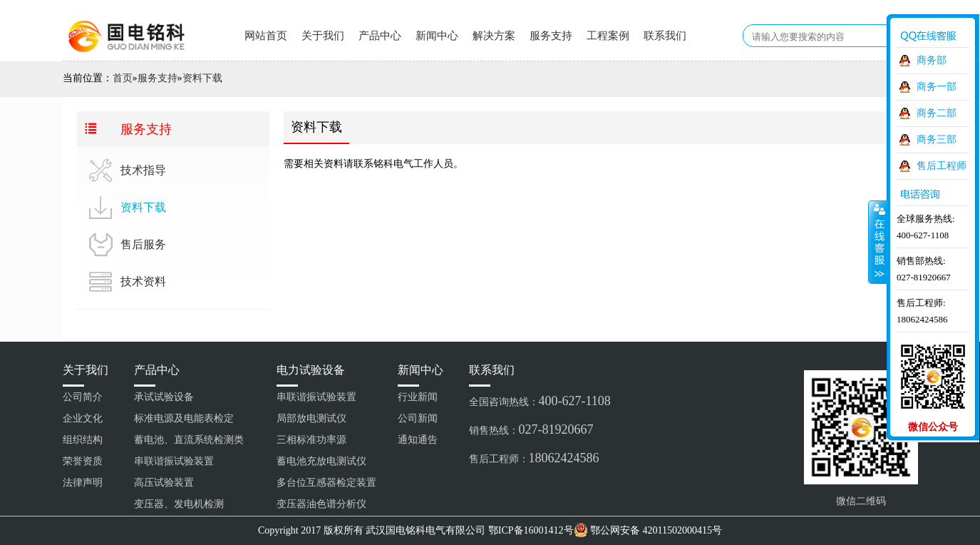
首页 (123, 78)
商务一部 (937, 87)
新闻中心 (437, 36)
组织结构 (83, 440)
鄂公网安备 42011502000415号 (656, 530)
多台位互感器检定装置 (326, 483)
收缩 (878, 242)
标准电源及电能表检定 (184, 418)
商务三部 (937, 139)
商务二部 (937, 113)
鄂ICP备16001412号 (531, 530)
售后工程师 (942, 166)
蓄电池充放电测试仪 (321, 461)
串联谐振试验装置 (174, 461)
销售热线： (531, 429)
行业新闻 (418, 397)
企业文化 (83, 418)
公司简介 (83, 397)
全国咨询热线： (540, 401)
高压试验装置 (164, 483)
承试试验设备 (164, 397)
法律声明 (83, 483)
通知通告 (418, 440)
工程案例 (608, 36)
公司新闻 (418, 418)
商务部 (932, 60)
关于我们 (323, 36)
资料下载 (202, 78)
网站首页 (266, 36)
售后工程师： (534, 458)
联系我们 (665, 36)
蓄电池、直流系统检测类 (189, 440)
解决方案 (494, 36)
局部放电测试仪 (311, 418)
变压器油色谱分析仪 (321, 504)
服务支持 (551, 36)
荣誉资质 (83, 461)
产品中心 (380, 36)
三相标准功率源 (311, 440)
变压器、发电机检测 (179, 504)
